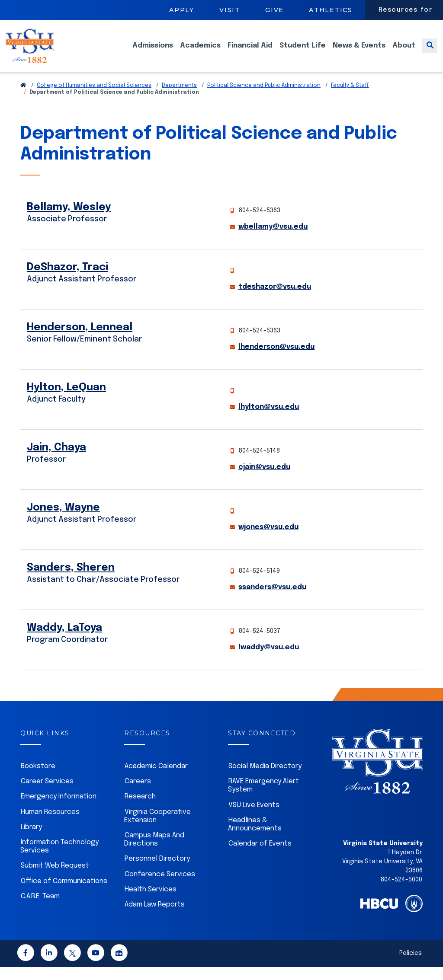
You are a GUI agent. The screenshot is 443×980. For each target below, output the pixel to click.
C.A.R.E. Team (40, 909)
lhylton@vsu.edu (269, 420)
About (404, 52)
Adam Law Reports (155, 918)
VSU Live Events (254, 818)
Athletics (331, 10)
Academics (200, 52)
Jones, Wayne (63, 521)
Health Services (151, 902)
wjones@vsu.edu (268, 540)
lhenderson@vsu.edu (276, 360)
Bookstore (38, 779)
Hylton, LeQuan (66, 401)
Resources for (406, 10)
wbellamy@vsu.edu (273, 240)
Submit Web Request (55, 879)
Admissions (153, 52)
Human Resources (50, 825)
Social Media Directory (265, 779)
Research (140, 809)
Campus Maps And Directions (154, 852)
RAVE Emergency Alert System (263, 798)
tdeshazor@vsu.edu (275, 300)
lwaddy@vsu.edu (269, 660)
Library (31, 840)
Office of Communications (64, 894)
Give (274, 10)
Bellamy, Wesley (69, 220)
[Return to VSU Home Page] (23, 99)
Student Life (303, 52)
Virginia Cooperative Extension (157, 829)
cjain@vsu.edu (264, 480)
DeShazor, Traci (67, 280)
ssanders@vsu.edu (272, 600)
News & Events (359, 52)
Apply (182, 10)
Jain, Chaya (56, 461)
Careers (138, 794)
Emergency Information (59, 809)
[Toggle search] (430, 52)
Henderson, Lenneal (80, 340)
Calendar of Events (260, 857)
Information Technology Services (59, 859)
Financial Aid (250, 52)
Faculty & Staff (350, 99)
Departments (179, 99)
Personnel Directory (157, 872)
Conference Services (160, 887)
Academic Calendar (156, 779)
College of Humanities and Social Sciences (94, 99)
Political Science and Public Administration (264, 99)
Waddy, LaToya (64, 641)
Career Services (47, 794)
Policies (411, 966)
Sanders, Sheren (71, 581)
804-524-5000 (401, 893)
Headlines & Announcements (255, 837)
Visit (230, 10)
